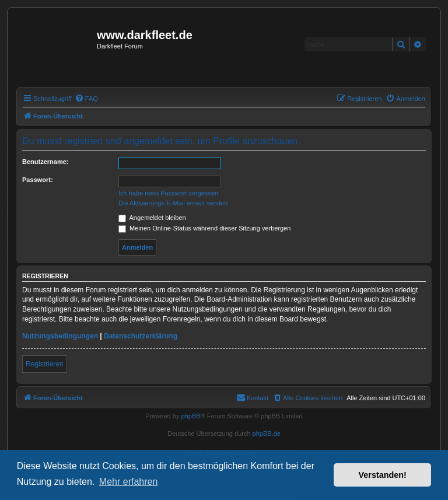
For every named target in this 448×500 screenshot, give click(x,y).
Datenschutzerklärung (141, 336)
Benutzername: (45, 162)
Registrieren (45, 364)
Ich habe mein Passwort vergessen (168, 193)
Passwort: (38, 180)
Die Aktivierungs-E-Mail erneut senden (173, 203)
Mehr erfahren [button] (129, 482)
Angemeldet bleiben (152, 218)
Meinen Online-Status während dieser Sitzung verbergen (204, 228)
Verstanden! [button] (383, 475)
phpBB (190, 416)
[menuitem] (86, 99)
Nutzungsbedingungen (60, 336)
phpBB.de (267, 433)
